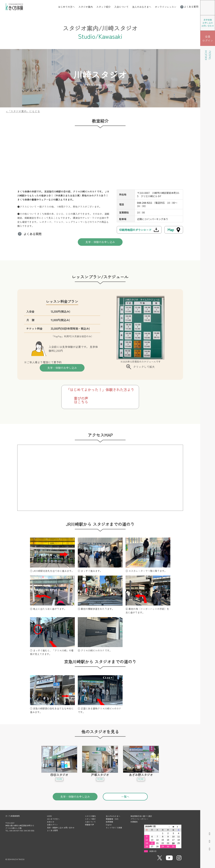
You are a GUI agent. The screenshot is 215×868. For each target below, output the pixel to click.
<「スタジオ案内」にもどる (23, 111)
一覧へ (125, 797)
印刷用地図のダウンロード (135, 230)
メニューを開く (215, 2)
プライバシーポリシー (139, 819)
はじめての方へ (66, 7)
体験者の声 (89, 825)
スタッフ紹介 (103, 7)
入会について (121, 7)
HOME (49, 816)
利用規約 (134, 822)
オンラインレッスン (166, 7)
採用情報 (109, 822)
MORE (59, 779)
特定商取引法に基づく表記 (141, 816)
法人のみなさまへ (142, 7)
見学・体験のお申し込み (100, 242)
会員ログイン (52, 825)
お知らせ (51, 822)
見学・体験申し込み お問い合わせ (61, 828)
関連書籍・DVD (112, 819)
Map (171, 230)
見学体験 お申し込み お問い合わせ (208, 23)
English (109, 825)
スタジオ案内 (86, 7)
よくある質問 (189, 7)
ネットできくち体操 (114, 828)
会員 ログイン (208, 38)
